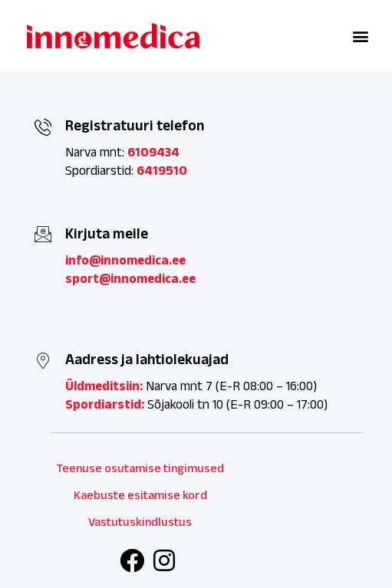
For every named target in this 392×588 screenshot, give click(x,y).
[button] (360, 36)
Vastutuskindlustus (140, 522)
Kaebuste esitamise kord (140, 495)
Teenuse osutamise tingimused (140, 468)
